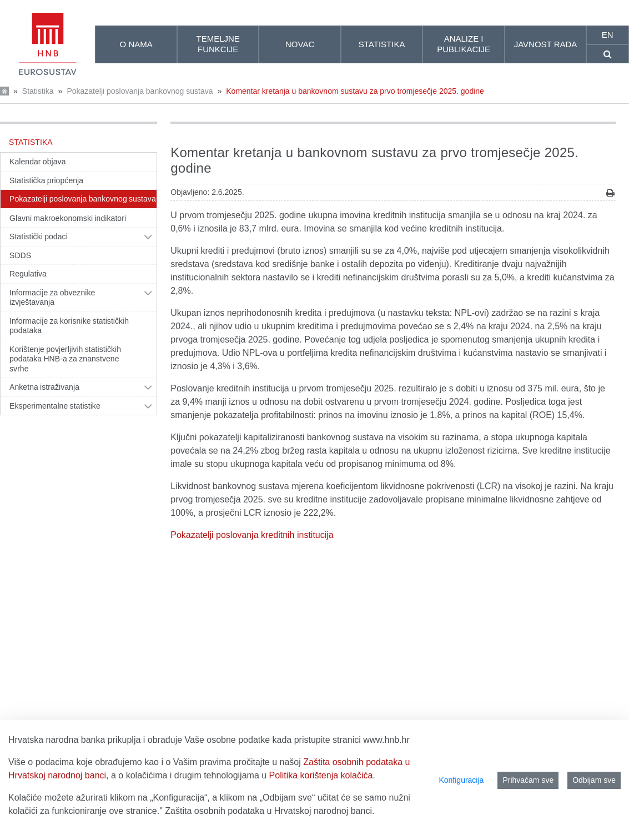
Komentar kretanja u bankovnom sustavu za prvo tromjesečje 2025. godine (355, 91)
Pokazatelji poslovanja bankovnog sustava (140, 91)
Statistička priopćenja (46, 180)
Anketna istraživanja (44, 387)
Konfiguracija (461, 780)
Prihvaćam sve (528, 780)
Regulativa (28, 274)
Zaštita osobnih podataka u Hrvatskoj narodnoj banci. (270, 811)
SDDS (20, 255)
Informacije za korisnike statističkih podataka (69, 326)
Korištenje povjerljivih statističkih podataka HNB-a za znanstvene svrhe (65, 359)
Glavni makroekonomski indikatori (68, 218)
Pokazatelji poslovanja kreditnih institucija (252, 535)
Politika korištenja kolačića (321, 775)
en (608, 35)
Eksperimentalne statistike (55, 406)
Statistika (38, 91)
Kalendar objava (38, 162)
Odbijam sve (594, 780)
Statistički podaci (39, 237)
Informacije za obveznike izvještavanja (52, 298)
